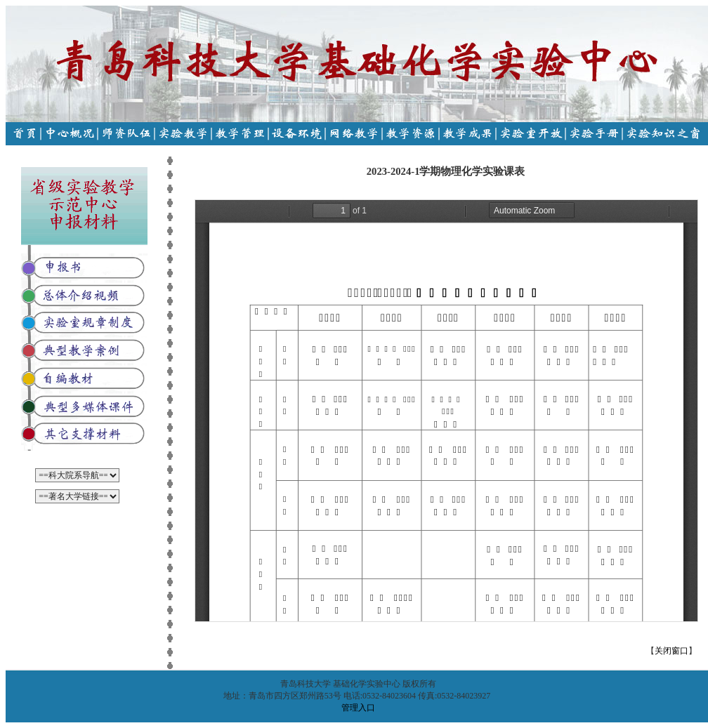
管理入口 (358, 708)
